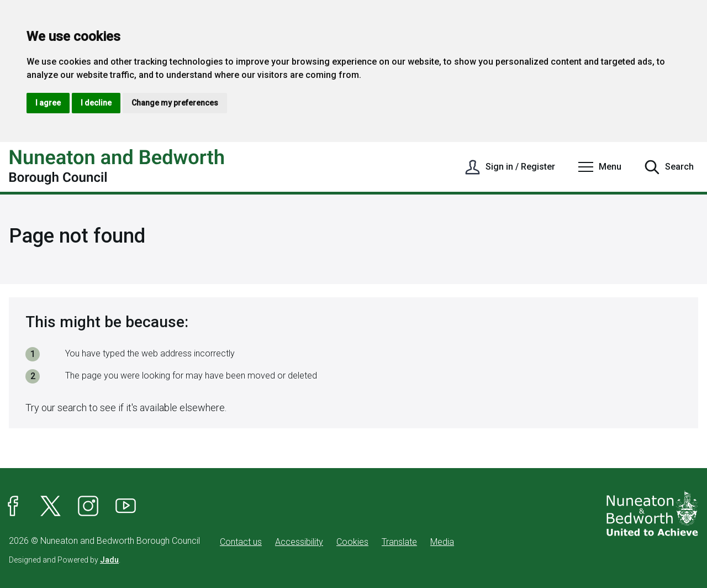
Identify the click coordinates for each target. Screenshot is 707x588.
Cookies (352, 542)
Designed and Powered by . (65, 560)
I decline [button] (96, 103)
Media (442, 542)
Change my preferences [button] (175, 103)
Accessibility (299, 542)
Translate (399, 542)
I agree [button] (48, 103)
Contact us (241, 542)
